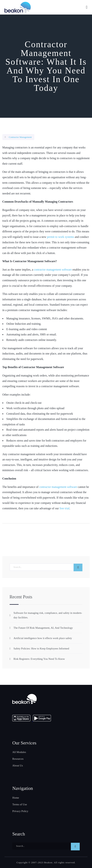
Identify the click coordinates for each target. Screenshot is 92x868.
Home (16, 798)
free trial (65, 508)
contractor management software (53, 270)
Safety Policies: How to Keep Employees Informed (41, 649)
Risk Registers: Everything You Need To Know (39, 659)
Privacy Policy (20, 811)
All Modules (19, 752)
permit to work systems (61, 237)
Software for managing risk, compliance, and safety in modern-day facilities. (48, 615)
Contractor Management (20, 137)
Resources (18, 759)
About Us (18, 766)
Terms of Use (20, 804)
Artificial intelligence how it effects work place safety (43, 638)
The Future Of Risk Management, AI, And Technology (43, 628)
